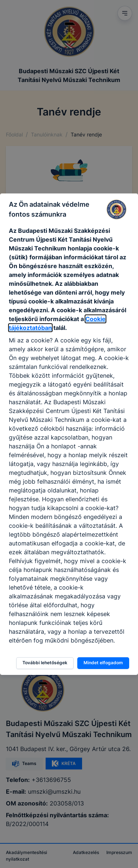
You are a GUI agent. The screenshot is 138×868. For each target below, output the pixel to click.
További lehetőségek (45, 663)
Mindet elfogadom (103, 663)
